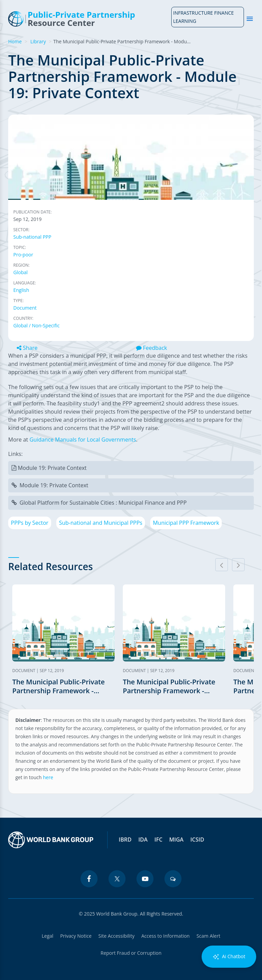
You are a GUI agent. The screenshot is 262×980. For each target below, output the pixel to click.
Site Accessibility (116, 936)
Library (38, 41)
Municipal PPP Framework (186, 523)
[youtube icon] (145, 879)
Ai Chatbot (229, 957)
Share (27, 348)
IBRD (125, 840)
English (21, 290)
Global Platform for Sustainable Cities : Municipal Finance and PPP (103, 503)
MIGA (176, 840)
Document (25, 308)
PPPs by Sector (30, 523)
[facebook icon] (89, 879)
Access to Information (165, 936)
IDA (143, 840)
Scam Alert (208, 936)
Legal (47, 936)
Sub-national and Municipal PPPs (101, 523)
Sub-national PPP (32, 237)
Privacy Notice (76, 936)
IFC (159, 840)
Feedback (152, 348)
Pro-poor (23, 255)
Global (20, 272)
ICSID (197, 840)
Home (15, 41)
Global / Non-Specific (37, 325)
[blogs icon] (173, 879)
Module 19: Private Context (52, 468)
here (48, 777)
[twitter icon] (117, 879)
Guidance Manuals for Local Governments (83, 440)
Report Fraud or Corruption (131, 953)
